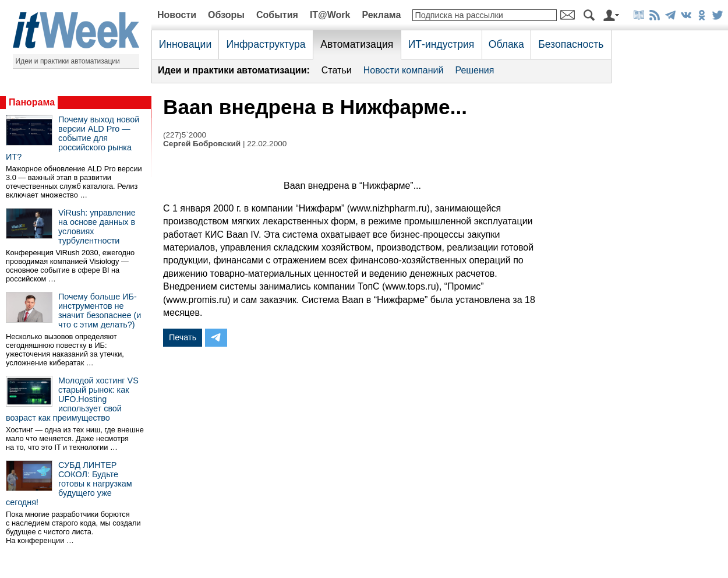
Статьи (337, 70)
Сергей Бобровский (202, 144)
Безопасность (571, 44)
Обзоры (226, 15)
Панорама (32, 102)
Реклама (381, 15)
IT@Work (330, 15)
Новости (177, 15)
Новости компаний (404, 70)
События (277, 15)
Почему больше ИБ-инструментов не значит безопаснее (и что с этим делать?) (100, 311)
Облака (506, 44)
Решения (474, 70)
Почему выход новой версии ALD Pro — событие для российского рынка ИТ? (73, 138)
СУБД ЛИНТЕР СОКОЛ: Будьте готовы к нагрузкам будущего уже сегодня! (69, 484)
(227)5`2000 (185, 135)
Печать (183, 337)
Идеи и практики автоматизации (68, 61)
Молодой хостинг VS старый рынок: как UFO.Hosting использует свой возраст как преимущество (72, 399)
